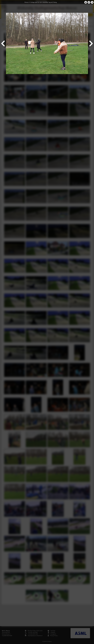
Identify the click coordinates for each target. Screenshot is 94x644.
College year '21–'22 (36, 2)
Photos (26, 2)
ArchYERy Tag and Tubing (50, 2)
